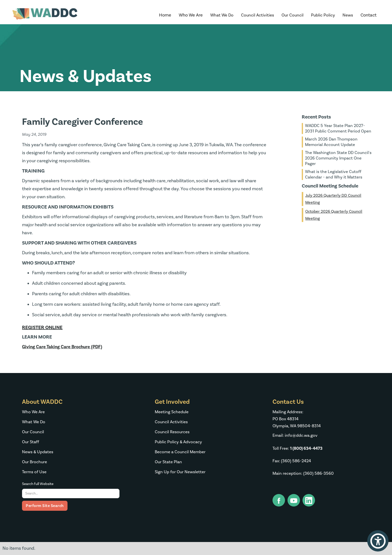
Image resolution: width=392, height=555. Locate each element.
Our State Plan (168, 462)
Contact (368, 15)
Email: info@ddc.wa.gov (295, 435)
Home (165, 15)
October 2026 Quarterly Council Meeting (334, 215)
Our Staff (30, 442)
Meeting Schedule (172, 412)
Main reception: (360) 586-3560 (303, 473)
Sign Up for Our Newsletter (180, 472)
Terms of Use (34, 472)
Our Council (33, 432)
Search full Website (38, 484)
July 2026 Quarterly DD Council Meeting (333, 199)
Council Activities (171, 422)
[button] (191, 15)
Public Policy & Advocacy (178, 442)
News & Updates (38, 452)
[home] (45, 15)
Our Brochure (34, 462)
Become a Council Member (180, 452)
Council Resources (172, 432)
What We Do (34, 422)
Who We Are (33, 412)
